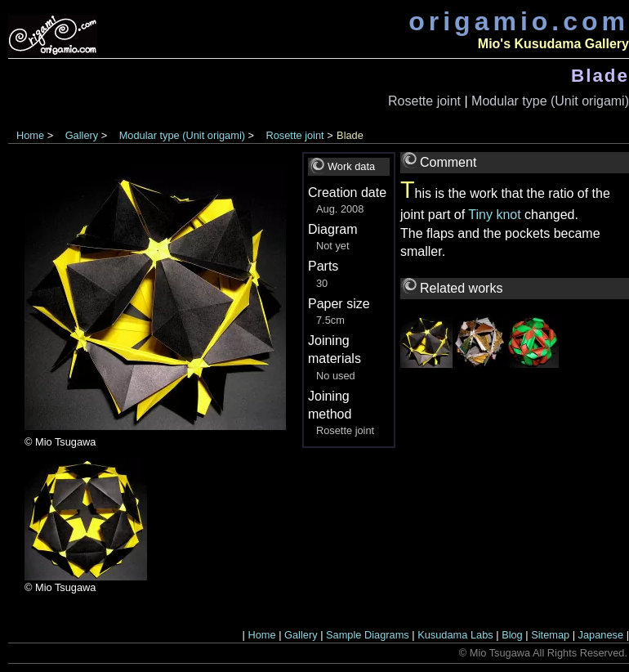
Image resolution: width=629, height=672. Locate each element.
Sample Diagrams (368, 635)
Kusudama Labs (455, 635)
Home (30, 135)
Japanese (601, 635)
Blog (512, 635)
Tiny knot (494, 215)
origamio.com (519, 21)
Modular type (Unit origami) (550, 101)
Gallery (82, 135)
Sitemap (550, 635)
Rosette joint (424, 101)
